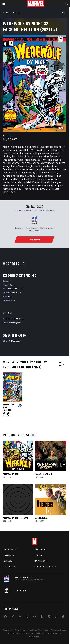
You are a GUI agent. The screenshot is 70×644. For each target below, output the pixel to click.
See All (62, 364)
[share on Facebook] (5, 617)
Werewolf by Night (11, 474)
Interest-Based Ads (55, 633)
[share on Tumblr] (27, 617)
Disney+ (38, 555)
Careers (8, 561)
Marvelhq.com (41, 561)
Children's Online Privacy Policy (18, 633)
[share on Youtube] (34, 617)
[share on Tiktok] (63, 617)
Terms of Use (8, 630)
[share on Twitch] (56, 617)
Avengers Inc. (42, 518)
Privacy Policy (20, 630)
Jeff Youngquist (15, 322)
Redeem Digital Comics (45, 567)
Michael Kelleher (17, 319)
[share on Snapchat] (42, 617)
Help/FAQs (9, 555)
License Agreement (38, 633)
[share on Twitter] (13, 617)
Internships (10, 567)
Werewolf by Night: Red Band (16, 518)
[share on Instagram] (20, 617)
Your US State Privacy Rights (38, 630)
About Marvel (11, 550)
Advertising (40, 550)
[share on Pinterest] (49, 617)
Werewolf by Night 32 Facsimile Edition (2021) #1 (8, 410)
